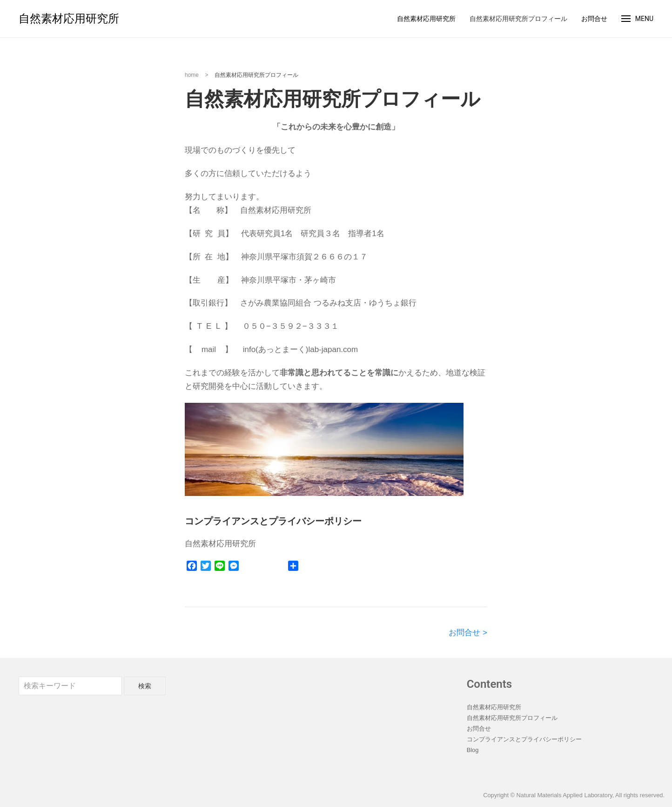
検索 (145, 686)
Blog (473, 750)
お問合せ (594, 19)
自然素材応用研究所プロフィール (518, 19)
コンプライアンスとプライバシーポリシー (524, 739)
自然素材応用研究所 (69, 19)
